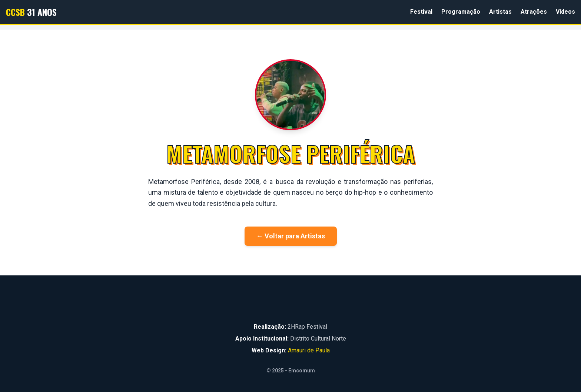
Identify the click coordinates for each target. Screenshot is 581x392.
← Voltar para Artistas (291, 236)
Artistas (500, 12)
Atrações (534, 12)
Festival (421, 12)
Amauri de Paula (309, 350)
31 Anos (31, 12)
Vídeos (565, 12)
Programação (461, 12)
